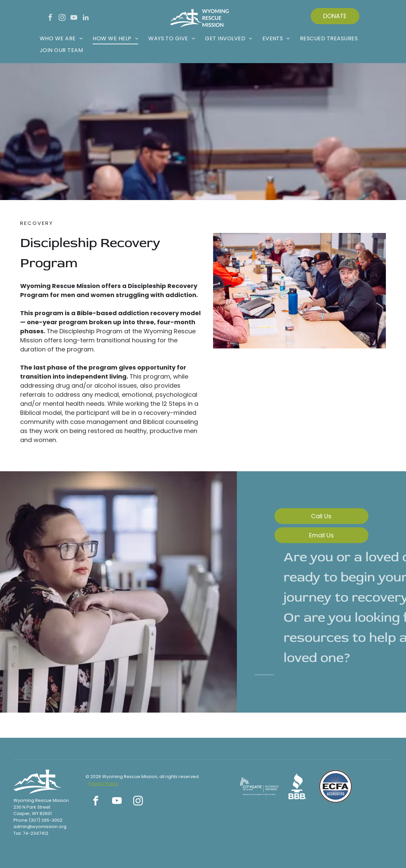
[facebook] (50, 18)
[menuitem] (61, 39)
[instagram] (62, 18)
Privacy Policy (103, 784)
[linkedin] (86, 18)
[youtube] (74, 18)
